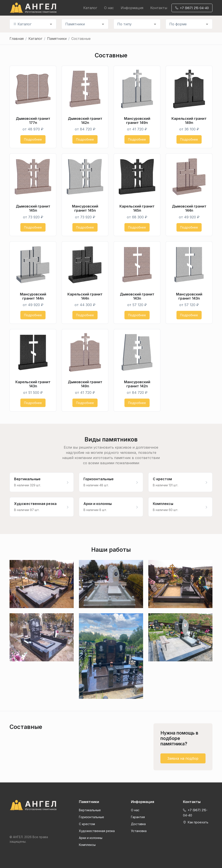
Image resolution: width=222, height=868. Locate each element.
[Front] (33, 805)
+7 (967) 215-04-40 (192, 8)
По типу (124, 24)
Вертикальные (90, 810)
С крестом (87, 824)
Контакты (159, 8)
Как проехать (196, 822)
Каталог (90, 8)
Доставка (138, 824)
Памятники (75, 24)
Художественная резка (97, 831)
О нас (109, 8)
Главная (17, 39)
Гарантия (138, 817)
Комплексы (87, 845)
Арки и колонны (91, 838)
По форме (178, 24)
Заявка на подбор (183, 758)
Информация (132, 8)
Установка (139, 831)
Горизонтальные (91, 817)
